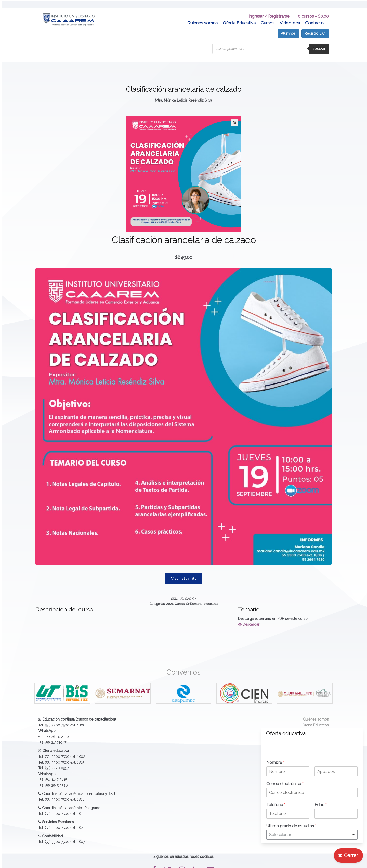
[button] (235, 115)
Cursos (268, 15)
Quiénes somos (202, 15)
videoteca (211, 596)
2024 (170, 596)
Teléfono (276, 805)
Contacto (314, 15)
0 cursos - (313, 9)
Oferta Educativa (239, 15)
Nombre (275, 762)
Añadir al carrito (183, 571)
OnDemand (194, 596)
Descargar (249, 617)
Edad (321, 805)
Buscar (319, 41)
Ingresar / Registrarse (269, 9)
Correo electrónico (285, 784)
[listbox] (312, 835)
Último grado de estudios (291, 826)
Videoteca (290, 15)
